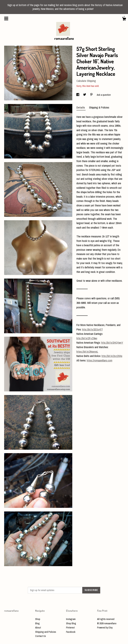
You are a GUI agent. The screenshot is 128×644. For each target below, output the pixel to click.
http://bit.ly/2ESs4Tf (92, 329)
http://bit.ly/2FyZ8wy (87, 338)
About (38, 628)
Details (81, 107)
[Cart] (124, 19)
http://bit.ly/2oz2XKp (112, 356)
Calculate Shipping (86, 81)
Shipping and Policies (46, 632)
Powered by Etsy (105, 628)
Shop (38, 619)
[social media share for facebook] (78, 95)
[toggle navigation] (6, 19)
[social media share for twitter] (85, 95)
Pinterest (70, 628)
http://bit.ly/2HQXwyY (112, 343)
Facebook (71, 632)
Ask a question (104, 95)
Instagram (71, 619)
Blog (37, 623)
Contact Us (41, 636)
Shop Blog (71, 623)
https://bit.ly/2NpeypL (87, 352)
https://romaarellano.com (100, 360)
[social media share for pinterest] (92, 95)
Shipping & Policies (99, 107)
